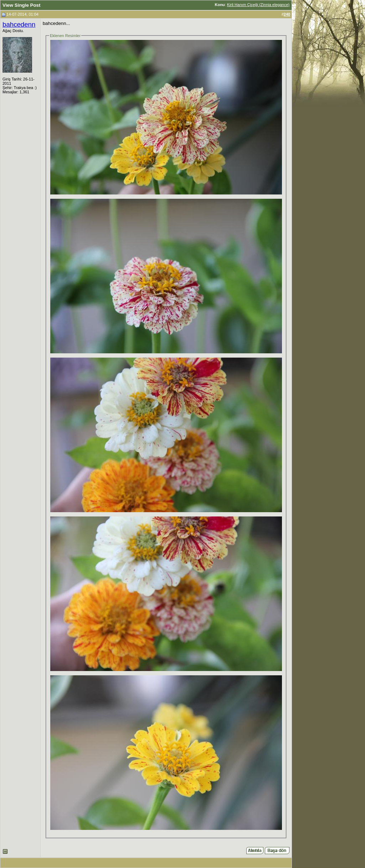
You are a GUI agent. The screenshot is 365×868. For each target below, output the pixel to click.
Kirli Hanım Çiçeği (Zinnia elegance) (258, 5)
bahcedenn (19, 24)
